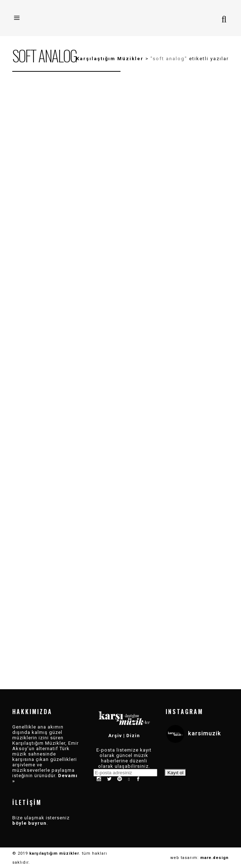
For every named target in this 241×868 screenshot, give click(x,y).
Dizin (133, 736)
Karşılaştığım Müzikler (110, 59)
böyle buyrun (29, 823)
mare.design (214, 858)
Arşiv (115, 736)
